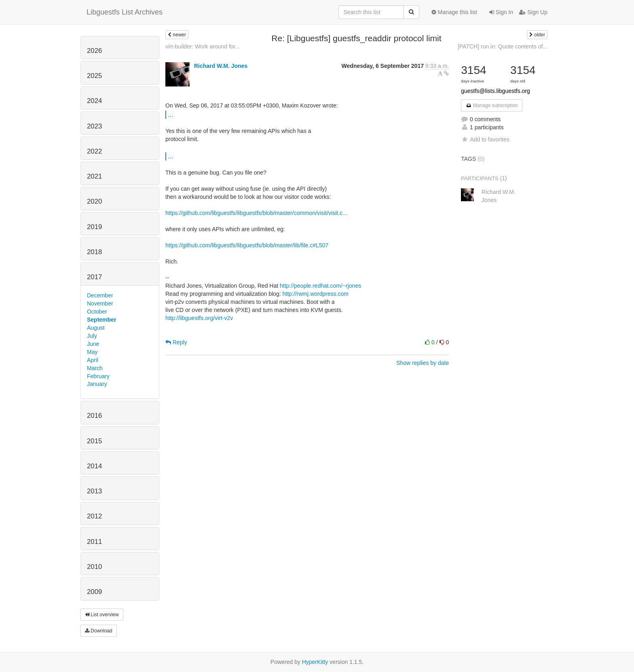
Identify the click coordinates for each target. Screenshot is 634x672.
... (170, 114)
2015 (94, 441)
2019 (94, 227)
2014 (94, 466)
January (97, 384)
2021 (94, 176)
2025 (94, 76)
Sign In (501, 12)
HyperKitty (315, 662)
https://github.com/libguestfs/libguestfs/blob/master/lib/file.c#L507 (247, 245)
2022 (94, 151)
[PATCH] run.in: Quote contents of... (503, 46)
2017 (94, 277)
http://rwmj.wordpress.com (315, 294)
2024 (94, 101)
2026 (94, 51)
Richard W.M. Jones (221, 66)
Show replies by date (423, 363)
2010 (94, 567)
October (97, 312)
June (93, 344)
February (98, 376)
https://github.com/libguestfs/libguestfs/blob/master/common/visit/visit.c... (256, 213)
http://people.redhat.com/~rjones (320, 286)
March (95, 368)
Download (99, 631)
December (100, 295)
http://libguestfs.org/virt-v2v (199, 318)
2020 (94, 201)
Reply (176, 342)
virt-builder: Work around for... (203, 46)
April (93, 360)
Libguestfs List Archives (125, 12)
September (101, 320)
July (92, 336)
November (100, 303)
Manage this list (454, 12)
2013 (94, 491)
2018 (94, 252)
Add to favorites (485, 139)
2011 (94, 542)
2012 (94, 516)
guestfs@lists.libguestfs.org (496, 91)
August (96, 328)
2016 (94, 416)
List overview (102, 615)
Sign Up (533, 12)
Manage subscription (492, 105)
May (92, 352)
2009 (94, 592)
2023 (94, 126)
